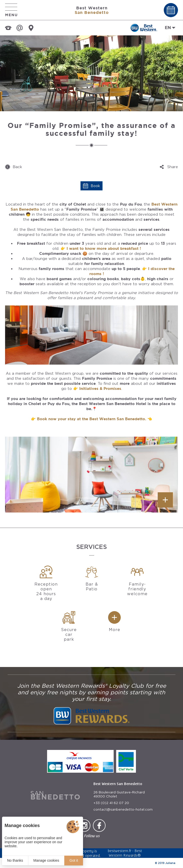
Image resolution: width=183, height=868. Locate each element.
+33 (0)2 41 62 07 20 (111, 803)
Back (17, 167)
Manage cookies (46, 860)
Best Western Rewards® (125, 853)
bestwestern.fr (120, 851)
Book (95, 186)
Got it (74, 860)
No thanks (15, 860)
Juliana (170, 863)
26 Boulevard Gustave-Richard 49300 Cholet (119, 794)
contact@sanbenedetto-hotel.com (123, 809)
